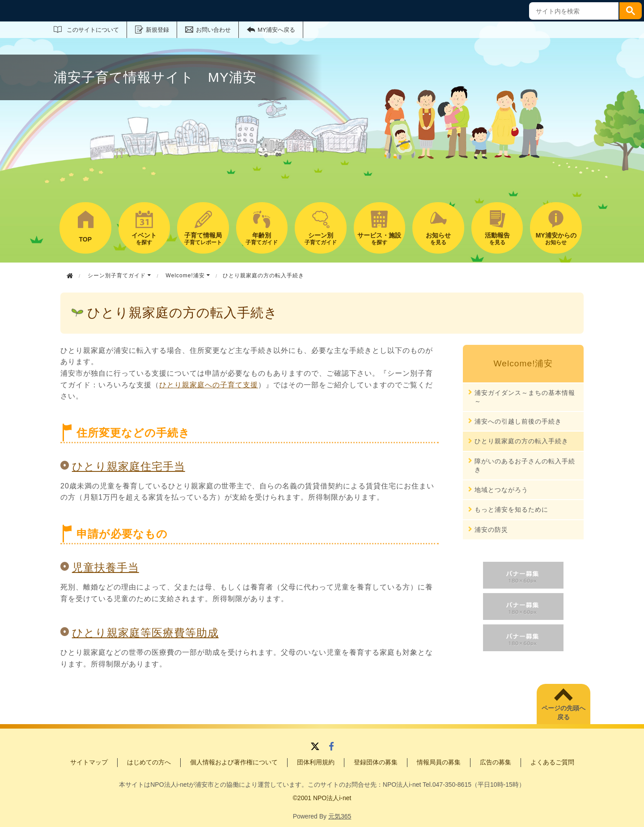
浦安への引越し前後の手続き (518, 421)
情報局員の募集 (439, 762)
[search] (573, 11)
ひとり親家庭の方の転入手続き (521, 441)
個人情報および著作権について (234, 762)
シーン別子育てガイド (119, 276)
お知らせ (556, 239)
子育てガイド (262, 239)
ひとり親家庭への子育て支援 (209, 385)
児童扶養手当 (106, 567)
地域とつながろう (501, 490)
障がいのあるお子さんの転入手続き (525, 465)
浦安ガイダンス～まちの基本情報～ (525, 397)
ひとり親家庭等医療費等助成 (145, 633)
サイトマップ (89, 762)
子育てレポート (203, 239)
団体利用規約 (316, 762)
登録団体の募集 (376, 762)
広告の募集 (496, 762)
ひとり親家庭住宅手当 (129, 466)
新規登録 (157, 30)
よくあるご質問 (552, 762)
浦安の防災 (491, 530)
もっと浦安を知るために (511, 509)
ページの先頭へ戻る (563, 712)
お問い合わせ (213, 30)
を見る (438, 239)
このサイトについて (93, 30)
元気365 (340, 816)
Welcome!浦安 (188, 276)
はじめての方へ (149, 762)
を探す (144, 239)
